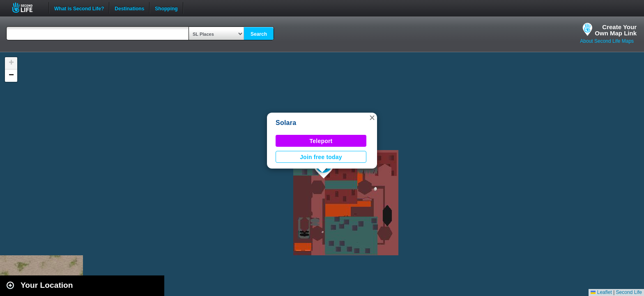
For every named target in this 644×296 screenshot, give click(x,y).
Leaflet (601, 292)
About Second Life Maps (607, 41)
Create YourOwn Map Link (616, 30)
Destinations (129, 8)
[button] (372, 118)
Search (259, 34)
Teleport (321, 141)
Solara (286, 123)
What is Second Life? (79, 8)
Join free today (321, 157)
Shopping (166, 8)
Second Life (27, 8)
